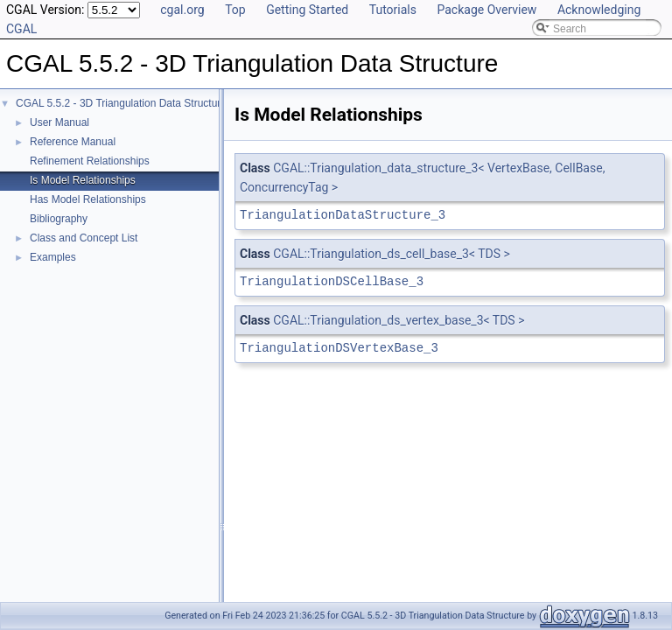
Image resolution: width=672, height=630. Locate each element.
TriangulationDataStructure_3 (343, 215)
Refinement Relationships (90, 161)
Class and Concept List (84, 238)
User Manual (59, 122)
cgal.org (182, 10)
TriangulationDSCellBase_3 (332, 281)
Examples (53, 257)
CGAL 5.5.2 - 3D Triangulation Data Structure (121, 103)
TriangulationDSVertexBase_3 (339, 348)
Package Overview (486, 10)
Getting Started (307, 10)
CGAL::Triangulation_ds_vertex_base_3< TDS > (399, 320)
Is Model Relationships (83, 180)
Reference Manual (73, 142)
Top (235, 10)
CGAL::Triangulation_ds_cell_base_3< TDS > (392, 254)
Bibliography (59, 219)
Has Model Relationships (88, 199)
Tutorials (393, 10)
